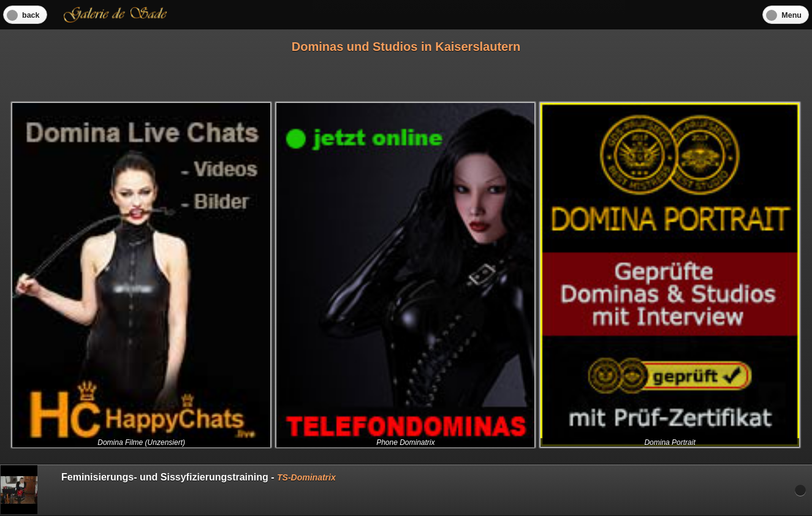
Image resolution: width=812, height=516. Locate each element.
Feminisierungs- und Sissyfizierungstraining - (168, 490)
